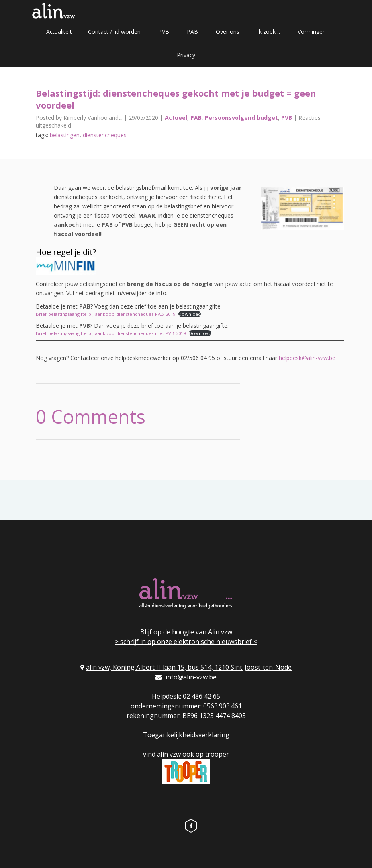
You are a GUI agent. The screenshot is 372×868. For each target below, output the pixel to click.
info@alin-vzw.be (191, 677)
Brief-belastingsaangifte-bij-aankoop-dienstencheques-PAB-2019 (105, 314)
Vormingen (312, 32)
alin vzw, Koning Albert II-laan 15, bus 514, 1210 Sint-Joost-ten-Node (189, 667)
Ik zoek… (269, 32)
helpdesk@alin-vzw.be (307, 358)
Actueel (176, 118)
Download (190, 314)
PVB (164, 32)
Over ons (228, 32)
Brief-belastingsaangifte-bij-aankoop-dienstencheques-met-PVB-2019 (111, 333)
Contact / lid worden (114, 32)
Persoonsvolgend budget (241, 118)
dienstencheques (105, 135)
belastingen (65, 135)
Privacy (186, 55)
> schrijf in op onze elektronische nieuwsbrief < (186, 642)
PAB (192, 32)
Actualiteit (59, 32)
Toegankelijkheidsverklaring (186, 735)
